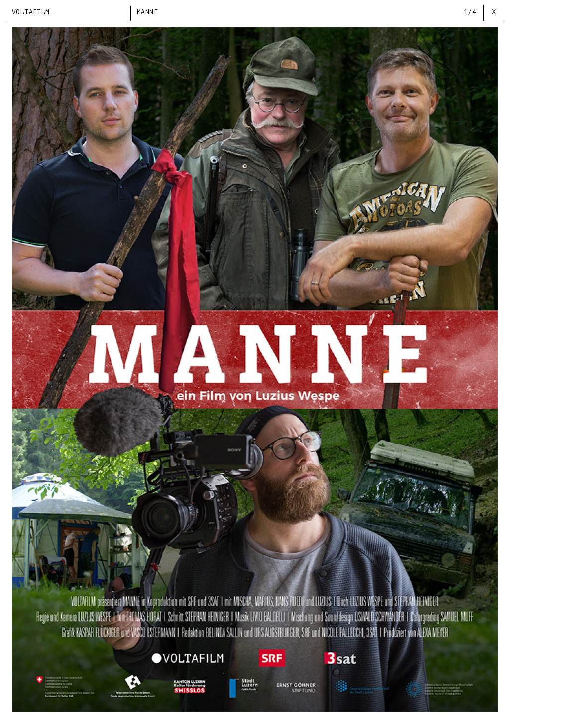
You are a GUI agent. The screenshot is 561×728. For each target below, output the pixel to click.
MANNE (147, 12)
